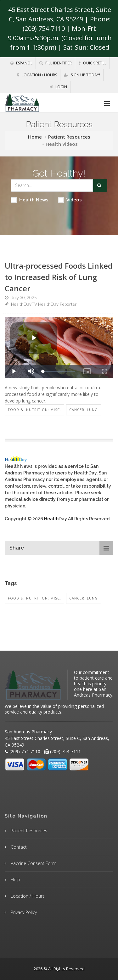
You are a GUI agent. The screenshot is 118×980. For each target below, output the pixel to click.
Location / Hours (37, 75)
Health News (30, 200)
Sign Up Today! (82, 75)
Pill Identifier (56, 63)
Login (58, 87)
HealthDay (56, 519)
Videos (70, 200)
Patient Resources (69, 137)
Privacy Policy (23, 912)
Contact (18, 847)
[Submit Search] (100, 185)
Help (15, 880)
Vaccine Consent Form (33, 863)
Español (21, 63)
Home (35, 137)
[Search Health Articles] (52, 185)
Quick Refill (93, 63)
